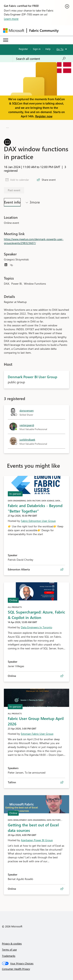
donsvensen (27, 410)
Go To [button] (60, 49)
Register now (44, 116)
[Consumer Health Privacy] (37, 969)
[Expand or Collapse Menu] (6, 40)
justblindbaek (27, 440)
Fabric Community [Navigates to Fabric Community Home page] (44, 30)
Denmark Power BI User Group (40, 128)
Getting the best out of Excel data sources (33, 827)
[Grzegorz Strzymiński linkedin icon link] (6, 265)
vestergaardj (27, 425)
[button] (7, 127)
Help (48, 49)
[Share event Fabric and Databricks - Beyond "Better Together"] (62, 569)
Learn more (11, 19)
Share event (49, 180)
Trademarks (9, 956)
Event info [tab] (12, 202)
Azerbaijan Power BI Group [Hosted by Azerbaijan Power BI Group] (37, 840)
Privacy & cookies (12, 943)
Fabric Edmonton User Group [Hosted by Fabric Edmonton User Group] (38, 521)
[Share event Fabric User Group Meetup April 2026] (62, 782)
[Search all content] (41, 59)
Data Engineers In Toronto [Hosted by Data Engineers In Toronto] (36, 627)
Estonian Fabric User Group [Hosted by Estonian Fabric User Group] (37, 734)
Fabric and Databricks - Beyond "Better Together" (35, 508)
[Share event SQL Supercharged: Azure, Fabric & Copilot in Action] (62, 676)
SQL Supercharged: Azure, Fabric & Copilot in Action (36, 614)
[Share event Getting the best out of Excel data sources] (62, 889)
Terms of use (9, 949)
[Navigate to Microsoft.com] (14, 31)
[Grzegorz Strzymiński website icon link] (11, 265)
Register (23, 49)
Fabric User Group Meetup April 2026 (36, 721)
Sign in (37, 49)
